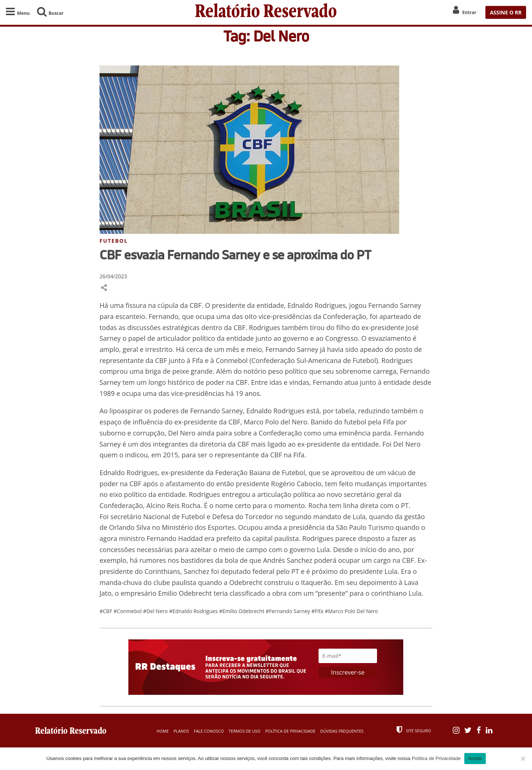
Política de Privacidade (290, 731)
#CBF (107, 611)
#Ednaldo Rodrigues (194, 611)
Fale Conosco (209, 731)
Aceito (475, 758)
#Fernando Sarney (289, 611)
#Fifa (318, 611)
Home (163, 731)
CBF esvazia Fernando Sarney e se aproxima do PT (235, 255)
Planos (181, 731)
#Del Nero (156, 611)
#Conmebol (128, 611)
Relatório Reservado (266, 12)
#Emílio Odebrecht (242, 611)
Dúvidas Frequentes (342, 731)
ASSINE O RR (506, 12)
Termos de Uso (245, 731)
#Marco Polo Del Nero (351, 611)
